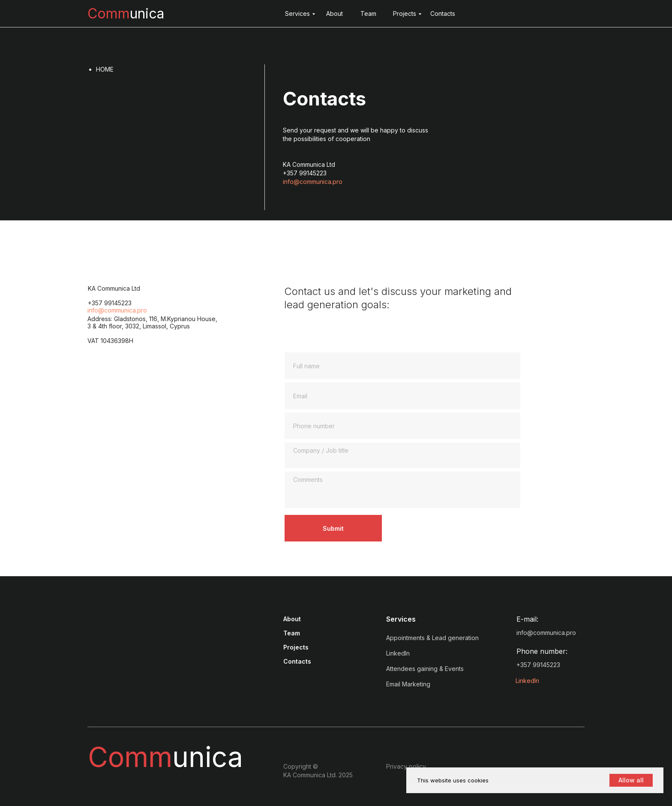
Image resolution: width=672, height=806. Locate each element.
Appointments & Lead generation (432, 638)
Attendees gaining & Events (425, 669)
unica (126, 14)
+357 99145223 (538, 665)
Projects (405, 14)
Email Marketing (408, 684)
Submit (333, 528)
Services (297, 14)
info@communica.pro (313, 182)
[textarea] (402, 455)
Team (368, 14)
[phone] (402, 426)
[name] (402, 366)
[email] (402, 396)
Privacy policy (406, 766)
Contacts (443, 14)
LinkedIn (527, 681)
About (334, 14)
